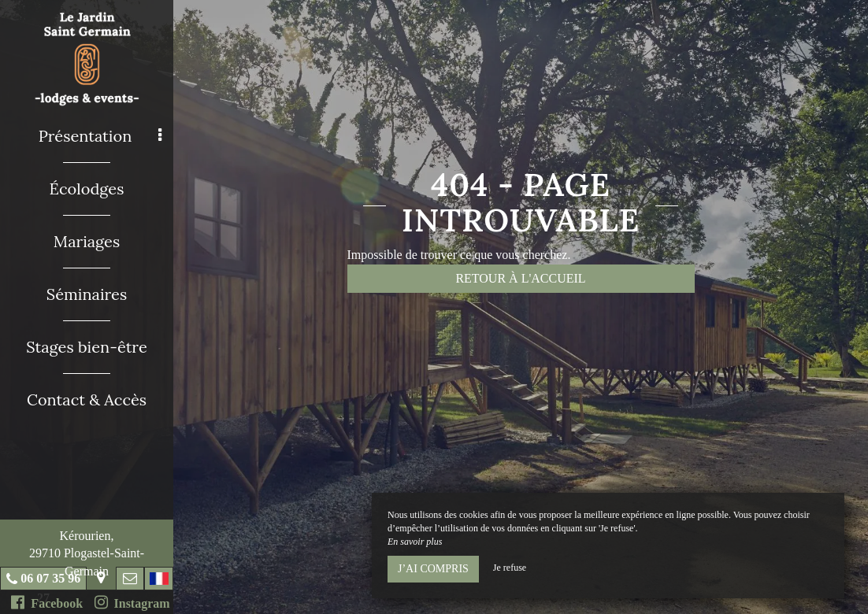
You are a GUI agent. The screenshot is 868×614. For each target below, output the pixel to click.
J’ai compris (433, 569)
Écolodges (87, 189)
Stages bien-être (86, 347)
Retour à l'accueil (520, 278)
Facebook (47, 602)
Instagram (132, 602)
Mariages (87, 241)
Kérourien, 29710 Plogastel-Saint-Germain (87, 553)
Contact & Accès (87, 399)
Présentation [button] (100, 136)
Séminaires (87, 294)
